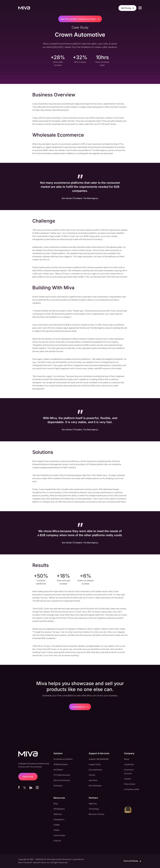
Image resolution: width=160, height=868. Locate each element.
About (127, 759)
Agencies (93, 804)
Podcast (57, 841)
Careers (127, 779)
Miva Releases (95, 786)
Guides (57, 825)
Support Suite (95, 764)
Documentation (95, 770)
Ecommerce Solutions (63, 759)
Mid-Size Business (62, 780)
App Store (93, 780)
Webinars (58, 814)
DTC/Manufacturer (62, 775)
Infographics (59, 819)
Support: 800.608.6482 (99, 759)
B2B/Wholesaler (61, 764)
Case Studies (59, 835)
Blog (56, 804)
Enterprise (58, 786)
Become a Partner (97, 814)
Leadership (129, 764)
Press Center (130, 784)
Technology (94, 809)
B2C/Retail (58, 770)
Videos (57, 830)
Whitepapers (59, 809)
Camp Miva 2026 (131, 789)
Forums (92, 775)
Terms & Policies (133, 861)
